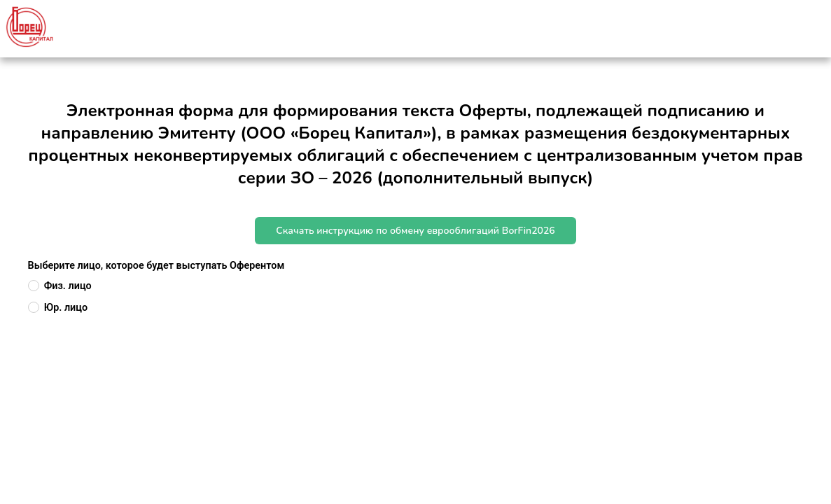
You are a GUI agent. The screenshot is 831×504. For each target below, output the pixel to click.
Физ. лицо (68, 286)
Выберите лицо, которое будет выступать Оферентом (156, 266)
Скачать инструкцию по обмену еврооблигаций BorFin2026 (415, 231)
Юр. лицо (66, 308)
